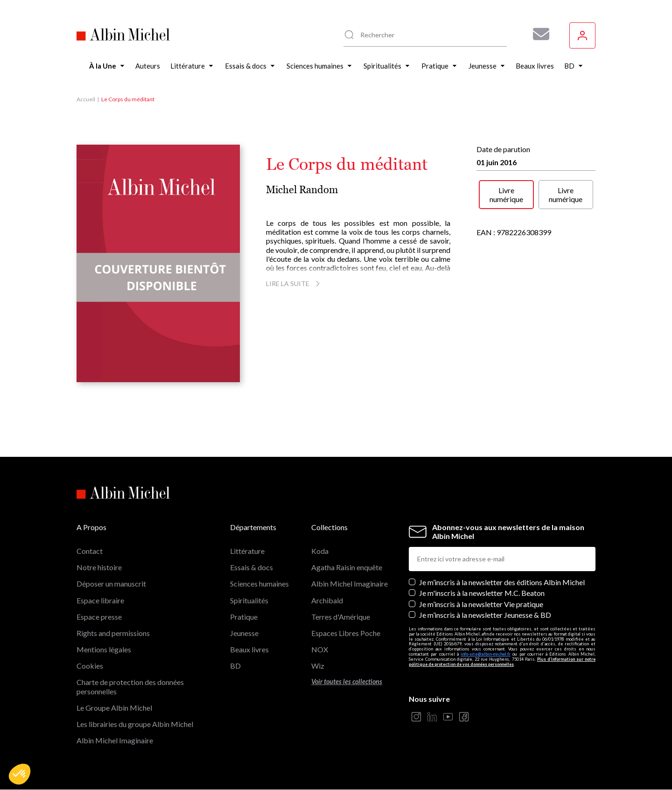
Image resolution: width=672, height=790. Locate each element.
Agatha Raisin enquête (347, 567)
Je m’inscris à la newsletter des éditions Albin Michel (502, 582)
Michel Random (302, 190)
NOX (320, 649)
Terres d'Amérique (341, 617)
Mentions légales (104, 649)
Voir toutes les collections (347, 682)
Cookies (90, 666)
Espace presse (99, 617)
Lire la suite (294, 283)
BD (235, 666)
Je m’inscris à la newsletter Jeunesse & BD (485, 615)
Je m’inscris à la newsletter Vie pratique (481, 604)
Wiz (318, 666)
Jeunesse (244, 633)
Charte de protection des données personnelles (130, 686)
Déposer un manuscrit (111, 584)
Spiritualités (249, 600)
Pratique (244, 617)
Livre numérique (506, 195)
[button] (20, 774)
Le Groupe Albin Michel (114, 708)
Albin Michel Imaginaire (115, 740)
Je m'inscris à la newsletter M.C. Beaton (482, 593)
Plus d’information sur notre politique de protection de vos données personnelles (502, 662)
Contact (90, 551)
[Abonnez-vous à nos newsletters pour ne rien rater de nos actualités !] (538, 34)
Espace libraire (100, 600)
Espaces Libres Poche (346, 633)
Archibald (327, 600)
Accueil (86, 99)
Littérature (247, 551)
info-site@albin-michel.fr (486, 654)
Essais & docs (252, 567)
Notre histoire (99, 567)
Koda (320, 551)
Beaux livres (249, 649)
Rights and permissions (113, 633)
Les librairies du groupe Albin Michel (135, 724)
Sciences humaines (259, 584)
